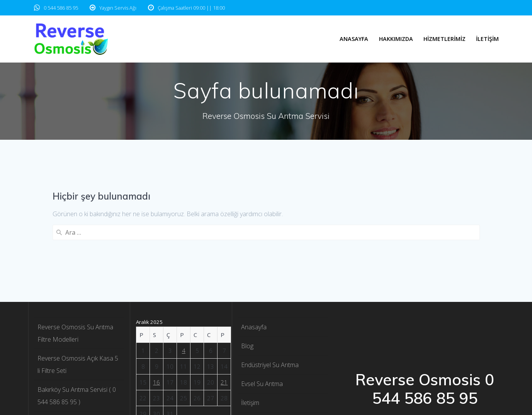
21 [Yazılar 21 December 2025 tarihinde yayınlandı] (224, 295)
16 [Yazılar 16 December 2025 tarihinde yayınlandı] (156, 295)
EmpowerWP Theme (446, 340)
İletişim (487, 39)
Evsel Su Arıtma (262, 296)
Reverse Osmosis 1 (268, 334)
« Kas (178, 345)
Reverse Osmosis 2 (268, 353)
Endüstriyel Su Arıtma (270, 277)
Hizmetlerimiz (444, 39)
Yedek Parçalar (262, 391)
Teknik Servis (258, 372)
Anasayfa (354, 39)
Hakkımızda (396, 39)
